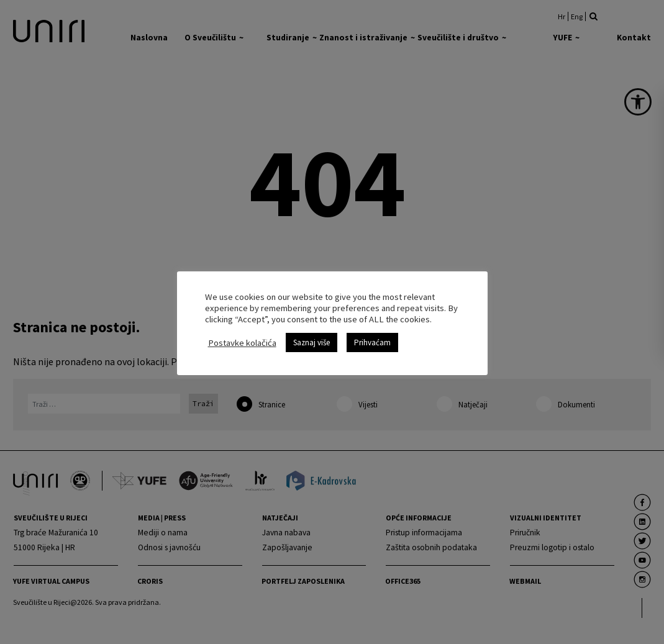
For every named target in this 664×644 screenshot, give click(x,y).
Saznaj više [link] (312, 342)
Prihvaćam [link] (372, 342)
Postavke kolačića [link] (242, 343)
